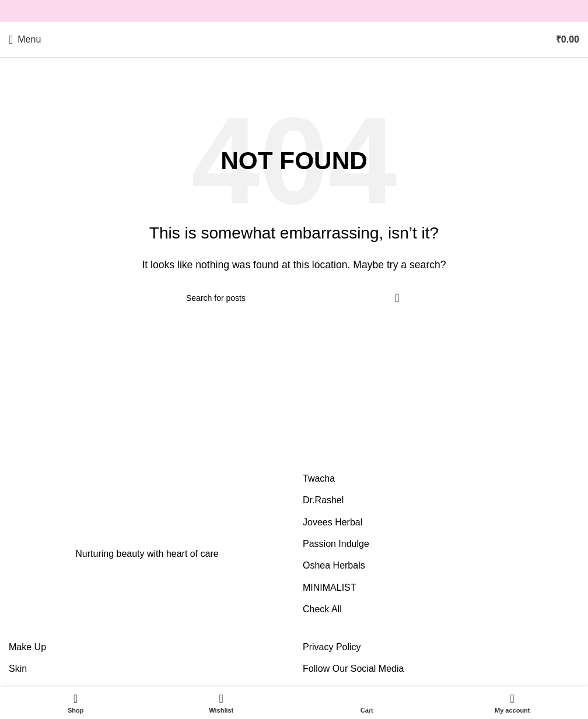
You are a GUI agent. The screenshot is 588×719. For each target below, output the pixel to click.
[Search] (294, 298)
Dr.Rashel (323, 500)
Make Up (27, 647)
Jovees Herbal (332, 522)
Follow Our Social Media (353, 669)
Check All (322, 609)
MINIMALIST (330, 588)
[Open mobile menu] (25, 40)
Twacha (319, 478)
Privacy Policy (332, 647)
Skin (18, 669)
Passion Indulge (336, 544)
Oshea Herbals (334, 565)
